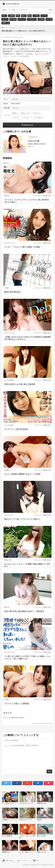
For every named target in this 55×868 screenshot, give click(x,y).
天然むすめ (8, 560)
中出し (4, 16)
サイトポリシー (25, 860)
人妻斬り (7, 470)
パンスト (26, 117)
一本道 (6, 288)
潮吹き (24, 16)
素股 (30, 16)
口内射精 (11, 16)
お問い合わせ (9, 860)
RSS (37, 860)
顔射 (18, 16)
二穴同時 (41, 19)
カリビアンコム (9, 243)
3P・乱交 (13, 19)
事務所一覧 (6, 23)
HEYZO (15, 99)
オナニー (37, 113)
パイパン (5, 19)
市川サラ (16, 108)
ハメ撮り (36, 16)
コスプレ (44, 16)
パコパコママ (9, 515)
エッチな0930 (9, 380)
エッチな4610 (9, 425)
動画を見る (29, 125)
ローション (22, 19)
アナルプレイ (32, 19)
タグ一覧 (49, 19)
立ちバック (26, 113)
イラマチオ (38, 117)
